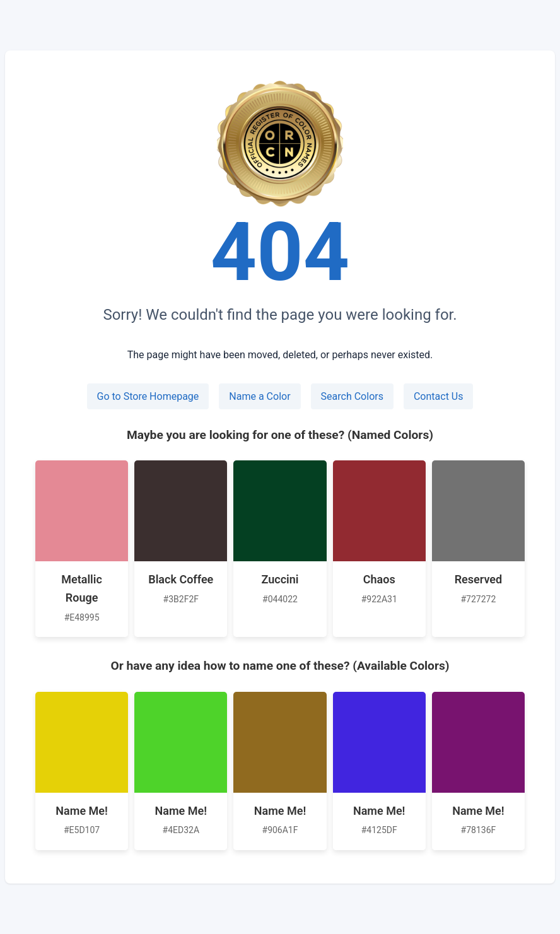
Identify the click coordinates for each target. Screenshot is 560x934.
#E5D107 (82, 830)
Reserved (478, 579)
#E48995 (82, 617)
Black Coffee (181, 579)
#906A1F (280, 830)
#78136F (479, 830)
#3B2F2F (181, 599)
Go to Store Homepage (148, 396)
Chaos (379, 579)
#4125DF (379, 830)
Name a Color (260, 396)
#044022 (280, 599)
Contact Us (439, 396)
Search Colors (352, 396)
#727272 (478, 599)
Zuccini (280, 579)
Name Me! (81, 811)
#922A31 (379, 599)
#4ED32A (181, 830)
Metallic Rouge (82, 588)
